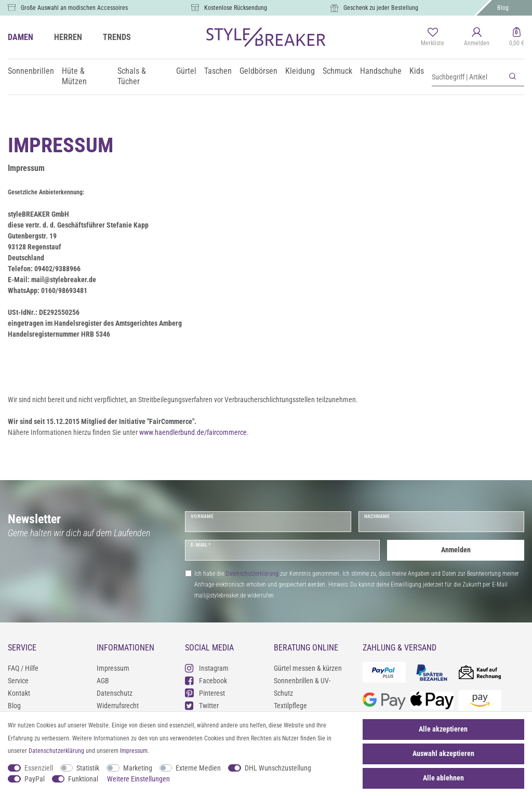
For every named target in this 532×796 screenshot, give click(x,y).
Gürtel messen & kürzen (308, 668)
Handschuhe (381, 71)
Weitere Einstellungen (138, 779)
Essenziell (39, 768)
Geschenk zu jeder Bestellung (381, 8)
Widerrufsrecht (118, 706)
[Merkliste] (433, 37)
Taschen (218, 71)
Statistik (88, 768)
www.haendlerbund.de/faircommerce (193, 432)
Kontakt (19, 693)
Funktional (83, 779)
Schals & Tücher (132, 76)
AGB (103, 681)
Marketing (138, 768)
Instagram (207, 668)
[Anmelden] (477, 37)
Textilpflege (290, 706)
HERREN (68, 37)
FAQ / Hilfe (23, 668)
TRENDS (117, 37)
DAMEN (21, 37)
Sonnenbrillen (31, 71)
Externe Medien (198, 768)
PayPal (35, 779)
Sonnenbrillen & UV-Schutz (302, 687)
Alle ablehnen (443, 778)
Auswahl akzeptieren (443, 753)
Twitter (202, 705)
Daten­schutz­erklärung (56, 751)
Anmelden (456, 550)
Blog (503, 8)
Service (18, 681)
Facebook (206, 680)
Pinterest (205, 693)
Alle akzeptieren (443, 729)
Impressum (113, 668)
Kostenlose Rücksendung (236, 8)
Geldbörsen (258, 71)
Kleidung (300, 71)
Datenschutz (115, 693)
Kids (417, 71)
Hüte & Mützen (74, 76)
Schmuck (337, 71)
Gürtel (186, 71)
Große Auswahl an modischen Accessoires (74, 8)
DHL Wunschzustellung (278, 768)
